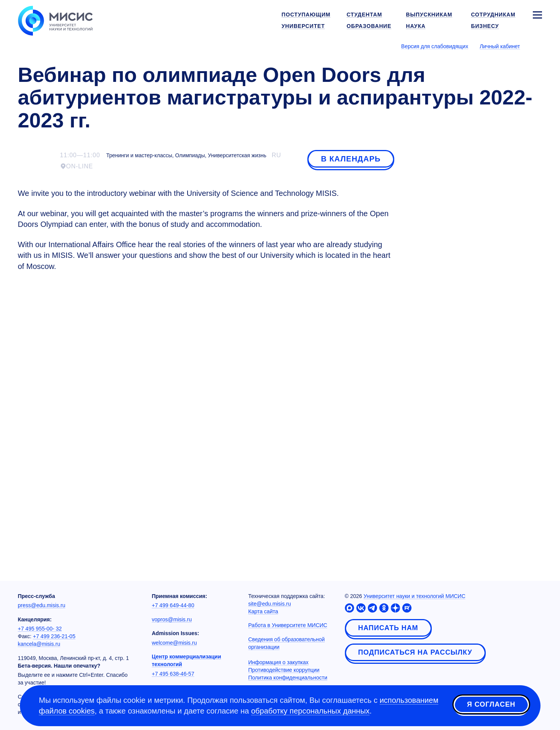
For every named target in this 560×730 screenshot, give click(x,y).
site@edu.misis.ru (270, 604)
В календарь (351, 159)
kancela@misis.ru (39, 644)
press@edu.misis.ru (42, 605)
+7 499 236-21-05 (54, 636)
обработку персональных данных (310, 711)
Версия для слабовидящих (435, 46)
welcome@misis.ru (175, 643)
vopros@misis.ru (172, 619)
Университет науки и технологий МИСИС (415, 596)
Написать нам (388, 628)
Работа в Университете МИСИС (288, 625)
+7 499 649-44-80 (173, 605)
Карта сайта (263, 611)
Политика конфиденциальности (288, 678)
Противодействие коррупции (284, 670)
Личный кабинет (500, 46)
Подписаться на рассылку (415, 652)
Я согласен (491, 704)
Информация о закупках (279, 662)
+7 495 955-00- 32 (40, 629)
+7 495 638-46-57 (173, 674)
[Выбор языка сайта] (537, 46)
